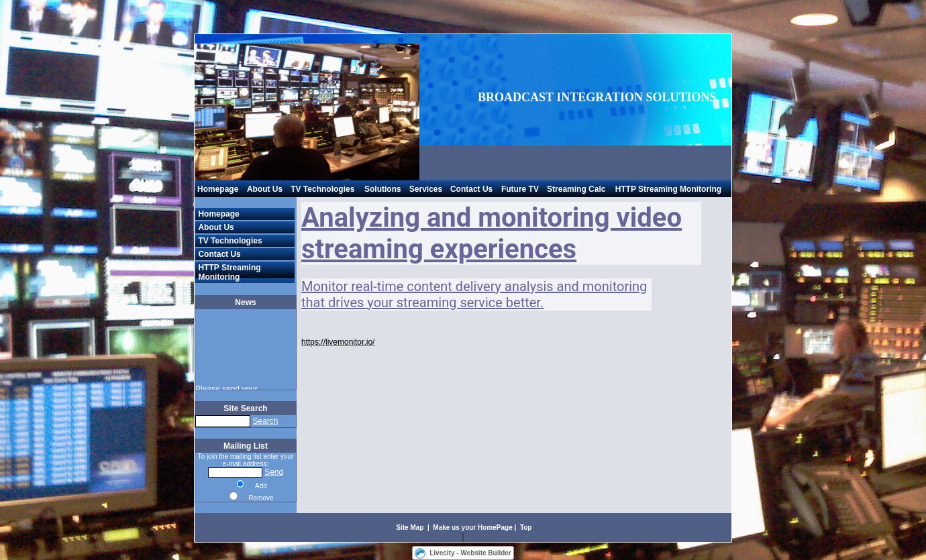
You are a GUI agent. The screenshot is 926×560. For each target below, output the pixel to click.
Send (274, 472)
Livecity (442, 553)
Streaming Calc (576, 189)
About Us (265, 189)
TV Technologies (322, 189)
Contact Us (471, 189)
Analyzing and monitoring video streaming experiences (492, 233)
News (245, 302)
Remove (261, 498)
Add (261, 486)
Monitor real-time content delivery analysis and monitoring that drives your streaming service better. (474, 294)
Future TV (520, 189)
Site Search (245, 408)
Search (265, 421)
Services (426, 189)
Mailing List (246, 446)
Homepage (218, 189)
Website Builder (485, 553)
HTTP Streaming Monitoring (668, 189)
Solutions (383, 189)
